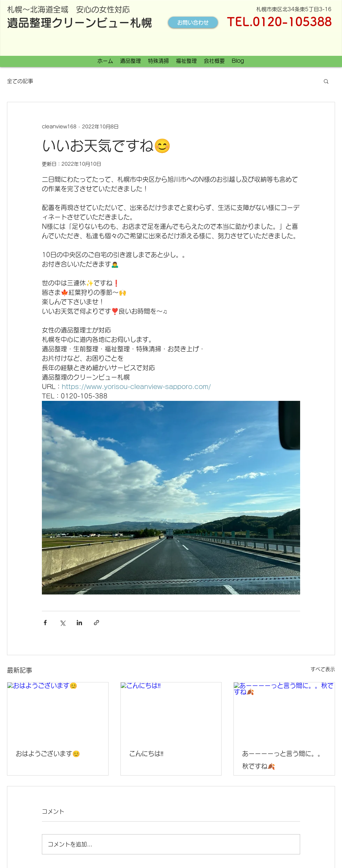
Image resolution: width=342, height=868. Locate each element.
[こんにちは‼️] (171, 711)
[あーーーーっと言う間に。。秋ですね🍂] (284, 711)
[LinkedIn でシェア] (79, 623)
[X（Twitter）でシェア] (62, 623)
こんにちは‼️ (146, 754)
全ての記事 (20, 81)
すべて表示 (323, 669)
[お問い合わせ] (193, 22)
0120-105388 (292, 21)
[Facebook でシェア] (45, 623)
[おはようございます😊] (58, 711)
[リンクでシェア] (96, 623)
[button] (326, 81)
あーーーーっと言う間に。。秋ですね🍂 (283, 760)
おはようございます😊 (48, 754)
